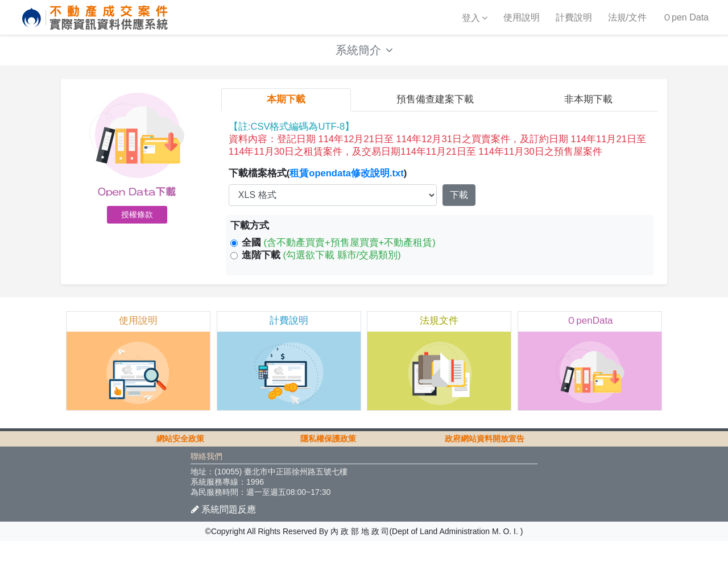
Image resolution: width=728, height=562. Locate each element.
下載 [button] (459, 205)
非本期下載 (588, 107)
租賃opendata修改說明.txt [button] (348, 183)
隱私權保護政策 (328, 460)
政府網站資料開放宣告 (485, 460)
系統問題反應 (224, 530)
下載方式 (250, 236)
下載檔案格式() (318, 183)
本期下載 (286, 107)
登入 (471, 18)
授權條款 (137, 222)
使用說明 (522, 17)
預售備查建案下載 (435, 107)
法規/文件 (627, 17)
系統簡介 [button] (364, 52)
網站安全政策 (180, 460)
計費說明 (574, 17)
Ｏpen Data (686, 17)
